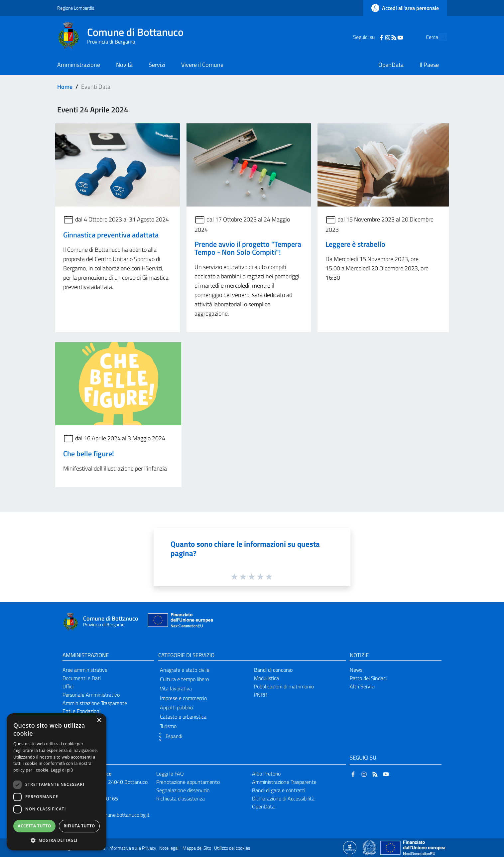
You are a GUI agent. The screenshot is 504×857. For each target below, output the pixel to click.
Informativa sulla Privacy (132, 848)
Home (65, 87)
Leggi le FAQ (170, 774)
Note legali (169, 848)
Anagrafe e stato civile (185, 670)
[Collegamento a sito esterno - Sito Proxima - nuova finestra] (350, 847)
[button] (169, 737)
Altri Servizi (362, 686)
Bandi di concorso (273, 670)
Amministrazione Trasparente (95, 703)
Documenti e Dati (82, 678)
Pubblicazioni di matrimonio (284, 686)
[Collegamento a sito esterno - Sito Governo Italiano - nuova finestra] (370, 847)
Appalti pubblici (177, 707)
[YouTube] (388, 37)
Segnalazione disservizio (183, 790)
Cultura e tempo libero (184, 679)
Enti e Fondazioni (81, 711)
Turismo (168, 726)
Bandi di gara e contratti (279, 790)
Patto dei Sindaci (368, 678)
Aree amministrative (85, 670)
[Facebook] (369, 37)
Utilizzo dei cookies (232, 848)
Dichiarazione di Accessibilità (283, 798)
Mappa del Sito (197, 848)
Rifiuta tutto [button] (79, 826)
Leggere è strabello (355, 244)
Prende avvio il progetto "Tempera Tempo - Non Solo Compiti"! (248, 248)
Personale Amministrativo (91, 695)
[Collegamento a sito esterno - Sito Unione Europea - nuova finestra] (180, 622)
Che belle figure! (89, 454)
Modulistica (266, 678)
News (356, 670)
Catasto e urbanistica (183, 717)
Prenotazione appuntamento (188, 782)
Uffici (68, 686)
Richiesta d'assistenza (181, 798)
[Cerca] (439, 37)
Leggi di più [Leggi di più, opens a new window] (62, 770)
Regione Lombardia (76, 8)
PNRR (261, 695)
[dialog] (57, 782)
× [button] (99, 720)
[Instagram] (375, 37)
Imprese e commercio (183, 698)
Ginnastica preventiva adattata (111, 235)
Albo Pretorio (266, 774)
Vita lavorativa (176, 688)
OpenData (263, 806)
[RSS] (381, 37)
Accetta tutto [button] (34, 826)
